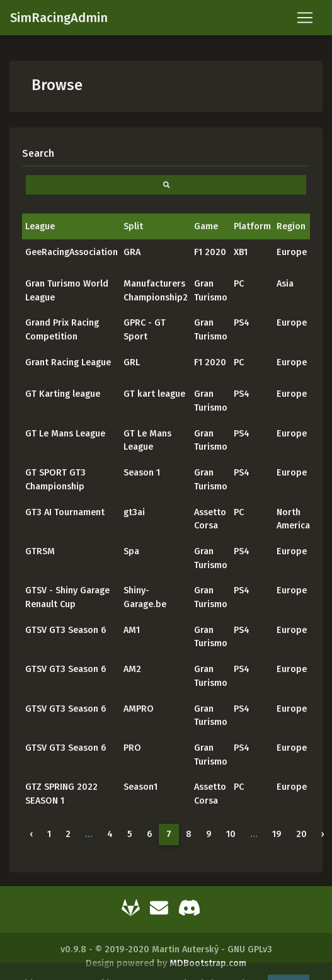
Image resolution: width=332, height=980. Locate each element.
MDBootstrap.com (208, 963)
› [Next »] (323, 834)
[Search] (166, 153)
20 (301, 834)
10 (231, 834)
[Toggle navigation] (305, 18)
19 (277, 834)
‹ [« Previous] (31, 834)
